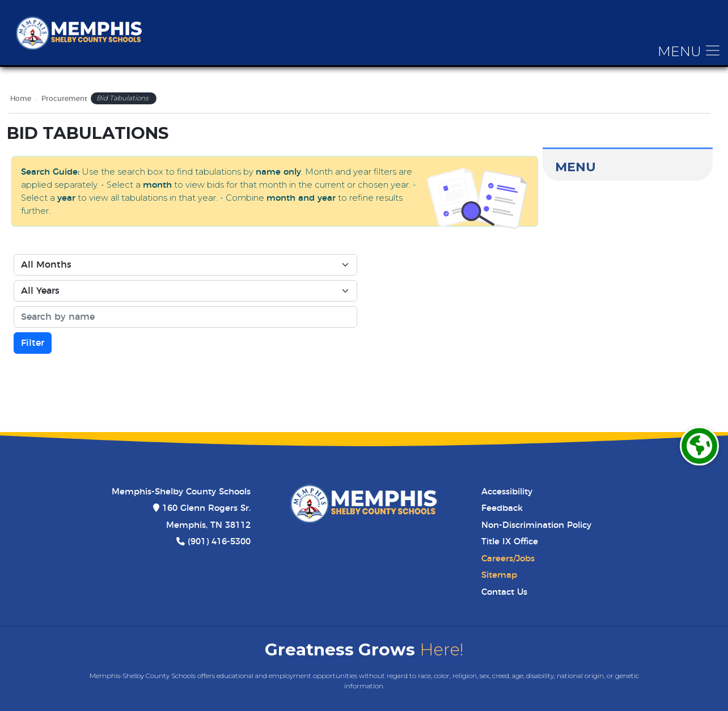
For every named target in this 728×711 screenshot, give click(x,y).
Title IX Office (510, 542)
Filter (33, 343)
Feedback (502, 508)
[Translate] (699, 446)
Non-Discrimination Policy (536, 525)
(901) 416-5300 (219, 542)
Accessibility (507, 492)
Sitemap (499, 575)
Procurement (64, 99)
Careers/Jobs (508, 559)
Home (21, 99)
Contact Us (504, 592)
